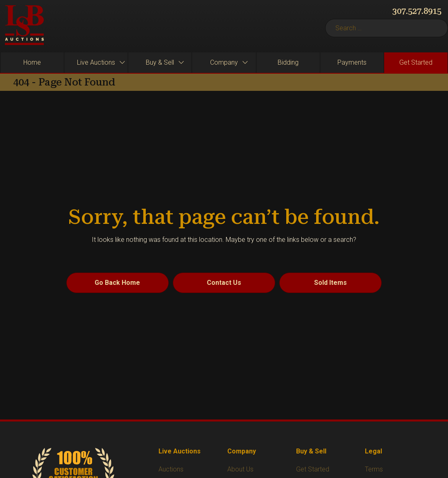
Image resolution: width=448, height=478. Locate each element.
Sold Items (330, 283)
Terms (374, 469)
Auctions (171, 469)
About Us (240, 469)
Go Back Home (117, 283)
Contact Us (224, 283)
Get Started (313, 469)
